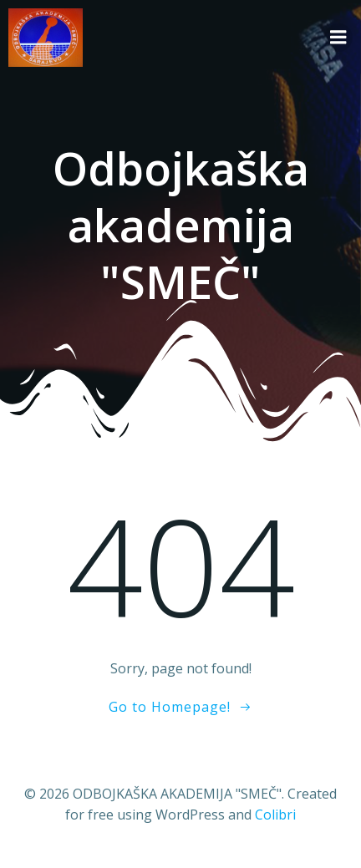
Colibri (275, 815)
